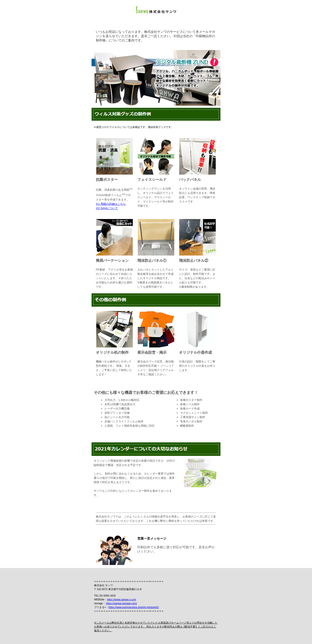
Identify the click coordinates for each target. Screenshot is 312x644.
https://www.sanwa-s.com (122, 600)
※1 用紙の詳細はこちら (111, 204)
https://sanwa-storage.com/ (121, 603)
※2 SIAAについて (107, 208)
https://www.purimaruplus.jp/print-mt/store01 (134, 607)
